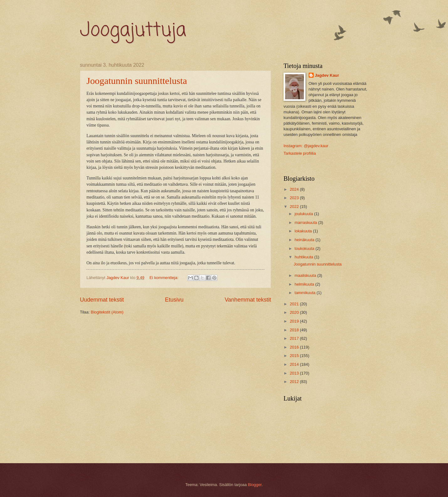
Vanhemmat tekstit (248, 300)
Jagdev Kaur (327, 75)
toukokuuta (305, 248)
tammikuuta (305, 293)
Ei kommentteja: (164, 278)
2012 (295, 382)
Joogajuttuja (133, 31)
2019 (295, 321)
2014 (295, 364)
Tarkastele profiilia (300, 153)
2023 (295, 198)
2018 (295, 330)
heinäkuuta (305, 240)
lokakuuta (304, 231)
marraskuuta (306, 223)
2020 (295, 312)
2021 (295, 304)
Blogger (255, 485)
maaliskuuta (306, 275)
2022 (295, 207)
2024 (295, 189)
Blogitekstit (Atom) (107, 312)
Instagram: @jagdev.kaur (306, 146)
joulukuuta (304, 214)
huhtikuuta (304, 257)
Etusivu (174, 300)
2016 (295, 347)
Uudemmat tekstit (102, 300)
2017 (295, 338)
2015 (295, 356)
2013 (295, 373)
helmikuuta (305, 284)
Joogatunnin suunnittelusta (137, 81)
